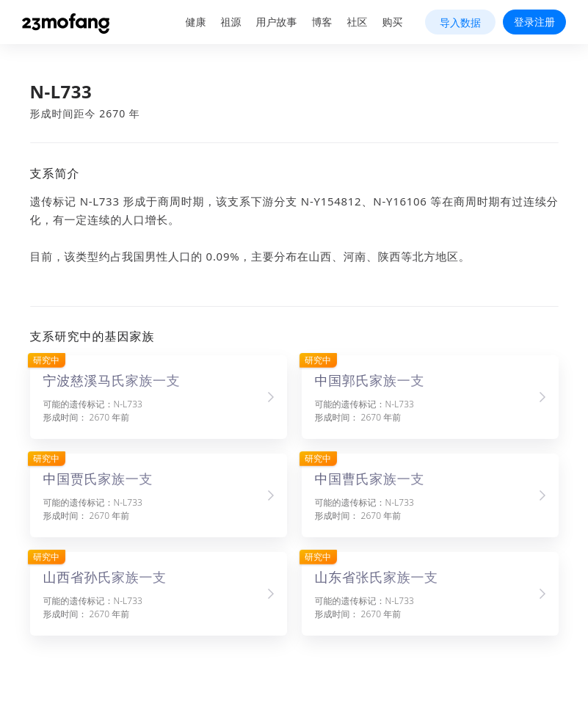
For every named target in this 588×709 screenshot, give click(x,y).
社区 (357, 22)
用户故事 (277, 22)
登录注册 (534, 22)
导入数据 (460, 22)
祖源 (231, 22)
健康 (196, 22)
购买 (393, 22)
